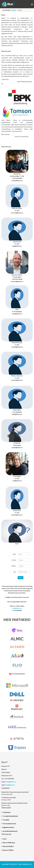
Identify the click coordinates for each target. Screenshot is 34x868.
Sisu (15, 572)
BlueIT (16, 864)
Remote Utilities (8, 850)
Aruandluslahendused (10, 831)
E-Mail (14, 560)
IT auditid (6, 820)
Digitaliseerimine (8, 827)
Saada (21, 578)
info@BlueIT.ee (11, 782)
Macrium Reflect (8, 846)
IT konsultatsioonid (9, 824)
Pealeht (14, 10)
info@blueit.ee (17, 608)
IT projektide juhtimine (10, 816)
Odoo (5, 839)
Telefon (14, 566)
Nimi (14, 554)
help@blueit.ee (10, 785)
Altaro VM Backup (9, 843)
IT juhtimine (7, 812)
